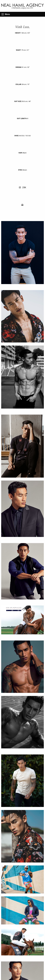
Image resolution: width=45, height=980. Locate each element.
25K (23, 187)
